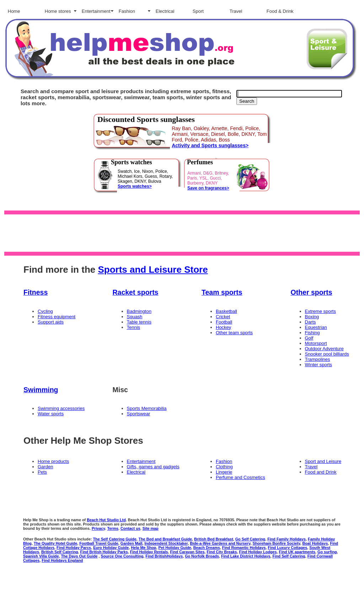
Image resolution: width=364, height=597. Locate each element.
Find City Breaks (222, 552)
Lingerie (224, 472)
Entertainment (96, 11)
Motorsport (316, 343)
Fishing (312, 333)
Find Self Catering (289, 556)
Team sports (222, 292)
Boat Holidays (315, 543)
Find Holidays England (62, 560)
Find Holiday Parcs (74, 548)
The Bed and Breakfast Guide (165, 539)
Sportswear (139, 414)
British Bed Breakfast (214, 539)
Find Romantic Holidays (244, 548)
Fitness (36, 292)
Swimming (41, 390)
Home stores (58, 11)
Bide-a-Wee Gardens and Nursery (220, 543)
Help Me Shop (143, 548)
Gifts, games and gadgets (153, 467)
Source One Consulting (122, 556)
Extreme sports (320, 311)
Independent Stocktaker (166, 543)
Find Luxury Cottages (287, 548)
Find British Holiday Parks (104, 552)
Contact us (130, 528)
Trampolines (318, 359)
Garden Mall (132, 543)
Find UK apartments (297, 552)
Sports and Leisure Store (153, 270)
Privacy (98, 528)
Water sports (51, 414)
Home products (53, 461)
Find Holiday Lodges (258, 552)
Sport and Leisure (323, 461)
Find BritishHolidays (164, 556)
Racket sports (136, 292)
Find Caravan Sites (187, 552)
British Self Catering (60, 552)
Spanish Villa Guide (41, 556)
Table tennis (139, 322)
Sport (198, 11)
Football (224, 322)
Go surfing (327, 552)
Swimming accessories (61, 408)
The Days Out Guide (79, 556)
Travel (236, 11)
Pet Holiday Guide (175, 548)
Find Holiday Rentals (149, 552)
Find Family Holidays (287, 539)
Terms (113, 528)
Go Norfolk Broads (202, 556)
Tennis (134, 327)
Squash (135, 317)
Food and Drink (321, 472)
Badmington (139, 311)
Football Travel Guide (99, 543)
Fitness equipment (57, 317)
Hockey (223, 327)
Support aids (51, 322)
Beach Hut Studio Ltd (106, 520)
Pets (42, 472)
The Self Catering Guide (114, 539)
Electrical (165, 11)
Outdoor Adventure (324, 349)
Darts (311, 322)
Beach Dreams (207, 548)
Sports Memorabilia (147, 408)
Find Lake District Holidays (246, 556)
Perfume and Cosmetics (240, 477)
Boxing (312, 317)
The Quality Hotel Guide (55, 543)
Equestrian (316, 327)
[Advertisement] (181, 233)
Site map (151, 528)
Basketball (226, 311)
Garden (45, 467)
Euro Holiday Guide (111, 548)
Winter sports (319, 365)
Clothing (224, 467)
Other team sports (234, 333)
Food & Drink (280, 11)
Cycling (45, 311)
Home (14, 11)
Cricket (223, 317)
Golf (309, 338)
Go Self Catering (250, 539)
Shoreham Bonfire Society (277, 543)
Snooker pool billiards (327, 354)
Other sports (312, 292)
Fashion (127, 11)
